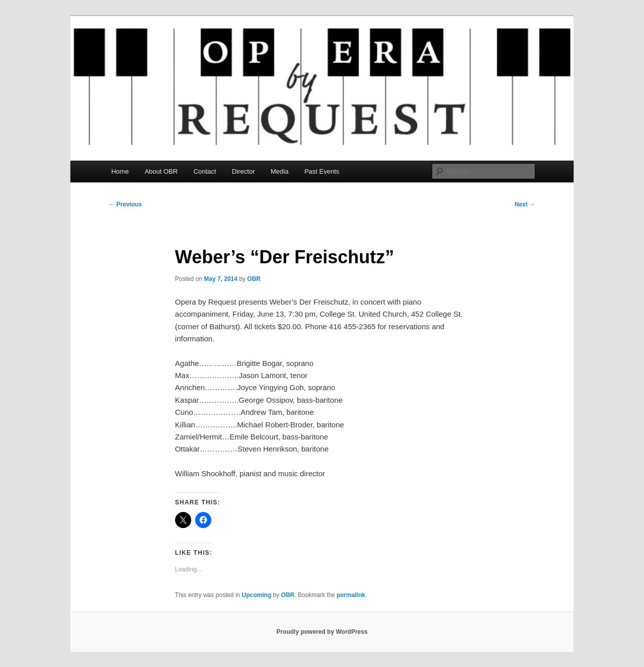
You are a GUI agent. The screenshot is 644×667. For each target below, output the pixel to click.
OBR (254, 279)
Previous (125, 204)
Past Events (322, 171)
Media (279, 171)
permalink (351, 595)
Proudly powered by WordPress (322, 632)
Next (525, 204)
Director (244, 171)
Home (120, 171)
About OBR (161, 171)
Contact (205, 171)
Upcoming (257, 595)
